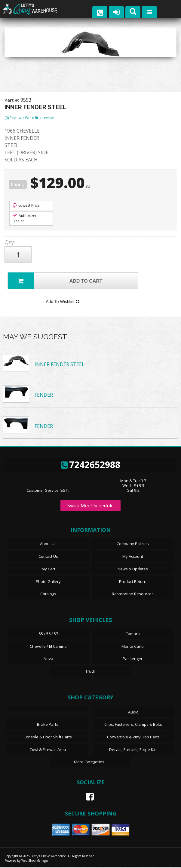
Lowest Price (26, 205)
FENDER (44, 395)
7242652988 (91, 465)
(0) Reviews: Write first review (29, 118)
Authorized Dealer (25, 218)
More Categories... (91, 763)
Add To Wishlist (62, 302)
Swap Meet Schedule (91, 506)
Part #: (12, 100)
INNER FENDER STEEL (60, 365)
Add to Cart (55, 281)
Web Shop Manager (35, 861)
